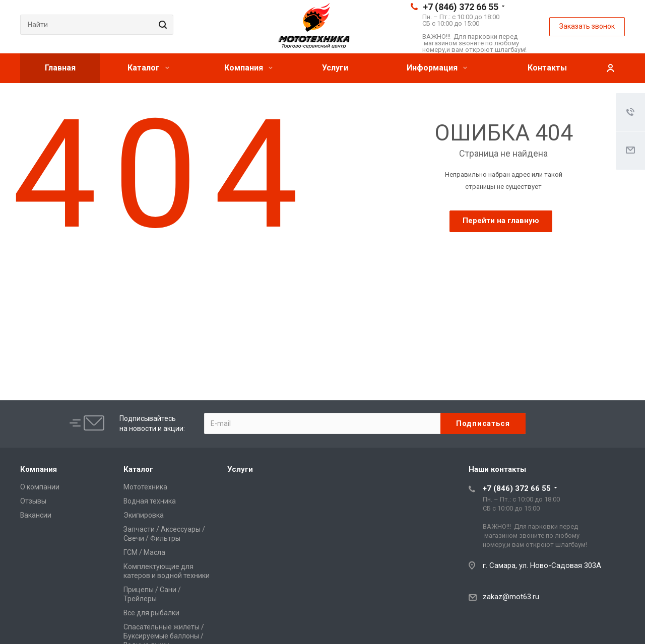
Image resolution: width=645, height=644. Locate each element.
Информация (437, 68)
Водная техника (150, 501)
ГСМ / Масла (144, 552)
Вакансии (36, 515)
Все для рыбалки (151, 613)
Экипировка (144, 515)
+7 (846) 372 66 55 (461, 7)
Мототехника (145, 487)
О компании (40, 487)
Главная (60, 68)
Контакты (547, 68)
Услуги (335, 68)
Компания (248, 68)
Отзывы (33, 501)
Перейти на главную (501, 221)
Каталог (148, 68)
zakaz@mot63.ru (511, 597)
